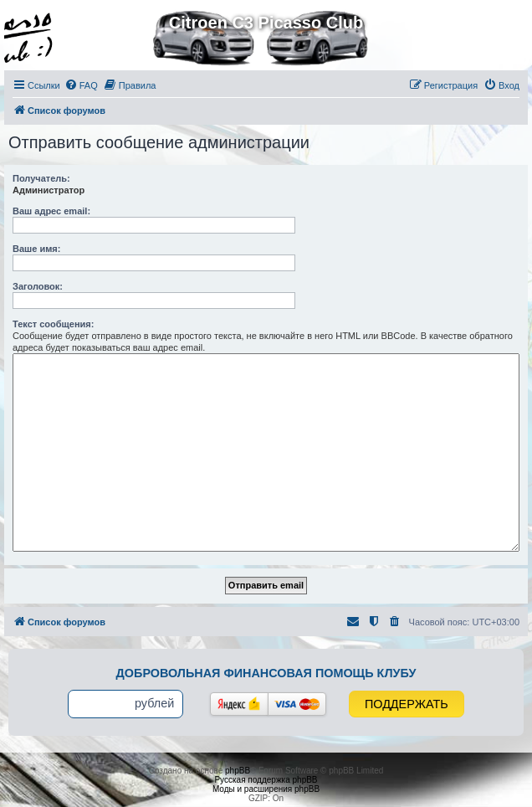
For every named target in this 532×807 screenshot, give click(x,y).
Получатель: (41, 178)
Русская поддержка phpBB (266, 780)
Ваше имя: (36, 249)
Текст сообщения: (53, 324)
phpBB (238, 771)
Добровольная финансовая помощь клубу (266, 673)
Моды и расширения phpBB (266, 789)
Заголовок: (38, 286)
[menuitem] (81, 85)
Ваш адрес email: (51, 211)
